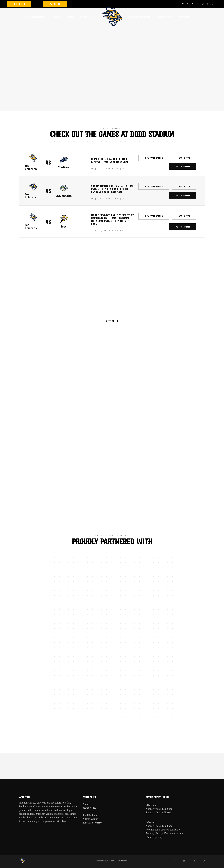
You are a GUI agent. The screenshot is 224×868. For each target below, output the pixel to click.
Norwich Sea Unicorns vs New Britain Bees (112, 282)
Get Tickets (19, 4)
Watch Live (55, 4)
